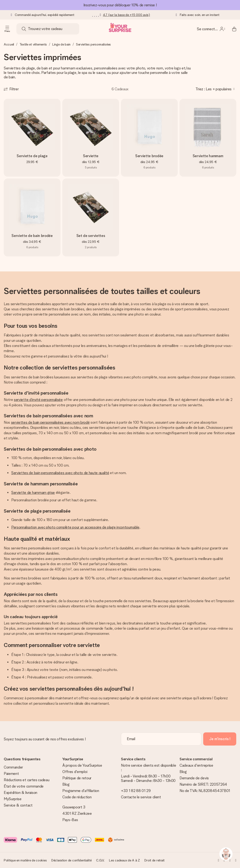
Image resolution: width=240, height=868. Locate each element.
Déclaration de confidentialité (71, 860)
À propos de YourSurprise (82, 765)
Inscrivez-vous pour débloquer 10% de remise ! (120, 5)
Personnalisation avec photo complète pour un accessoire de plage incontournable (75, 527)
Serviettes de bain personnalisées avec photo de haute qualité (60, 473)
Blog (66, 784)
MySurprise (13, 799)
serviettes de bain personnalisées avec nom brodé (50, 422)
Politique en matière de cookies (25, 860)
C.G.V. (100, 860)
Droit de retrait (154, 860)
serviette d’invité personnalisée (38, 400)
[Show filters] (11, 89)
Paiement (11, 774)
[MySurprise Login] (211, 29)
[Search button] (24, 29)
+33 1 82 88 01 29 (136, 791)
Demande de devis (194, 778)
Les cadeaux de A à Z (124, 860)
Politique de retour (77, 778)
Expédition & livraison (21, 793)
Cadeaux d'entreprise (196, 765)
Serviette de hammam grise (33, 493)
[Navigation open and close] (7, 29)
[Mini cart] (232, 29)
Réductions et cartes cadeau (26, 780)
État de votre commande (24, 786)
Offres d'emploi (75, 772)
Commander (13, 767)
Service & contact (18, 805)
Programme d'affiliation (81, 791)
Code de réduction (77, 797)
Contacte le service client (141, 797)
